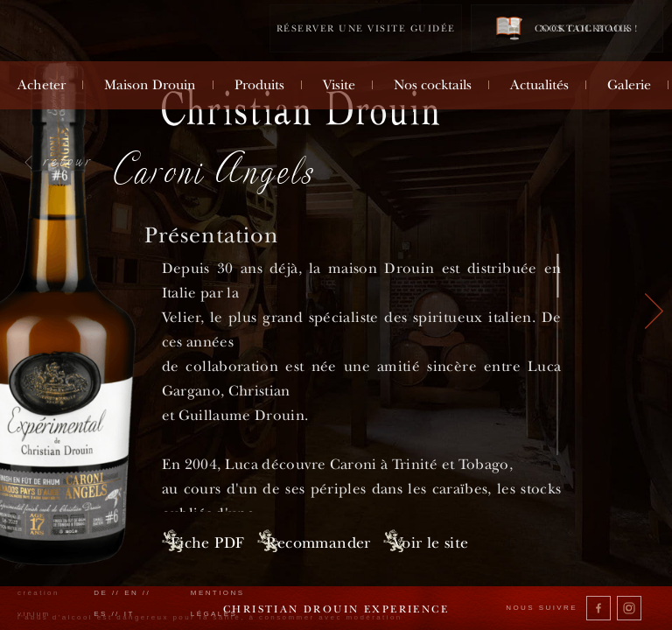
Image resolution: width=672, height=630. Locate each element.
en (131, 593)
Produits (259, 85)
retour (69, 160)
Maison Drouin (150, 85)
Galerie (629, 85)
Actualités (539, 85)
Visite (339, 85)
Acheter (42, 85)
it (129, 614)
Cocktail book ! (567, 28)
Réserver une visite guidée (366, 28)
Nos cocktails (433, 85)
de (101, 593)
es (101, 614)
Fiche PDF (208, 542)
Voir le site (499, 542)
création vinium (38, 603)
